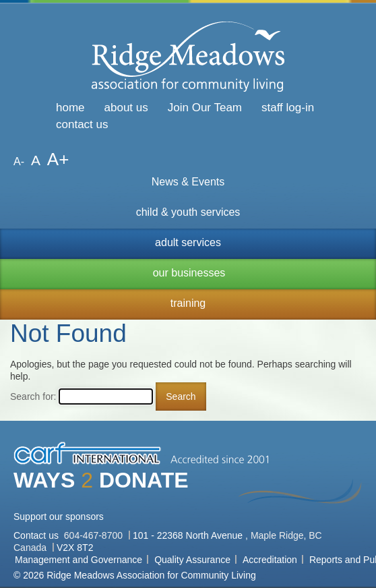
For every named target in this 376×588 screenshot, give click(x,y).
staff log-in (288, 108)
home (70, 108)
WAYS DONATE (101, 480)
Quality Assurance (192, 560)
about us (126, 108)
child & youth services (188, 212)
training (188, 303)
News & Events (188, 182)
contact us (82, 124)
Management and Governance (79, 560)
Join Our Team (205, 108)
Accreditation (270, 560)
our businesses (189, 273)
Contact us (37, 535)
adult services (188, 242)
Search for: (33, 396)
